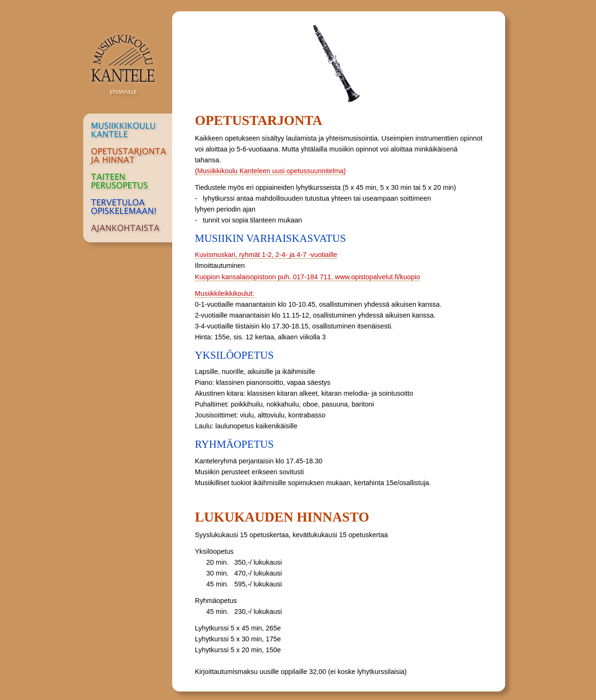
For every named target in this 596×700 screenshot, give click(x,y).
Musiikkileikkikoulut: (225, 293)
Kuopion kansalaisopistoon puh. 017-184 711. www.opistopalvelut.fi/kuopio (307, 277)
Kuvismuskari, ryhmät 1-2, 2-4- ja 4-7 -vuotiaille (266, 255)
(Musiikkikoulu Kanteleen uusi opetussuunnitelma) (270, 171)
